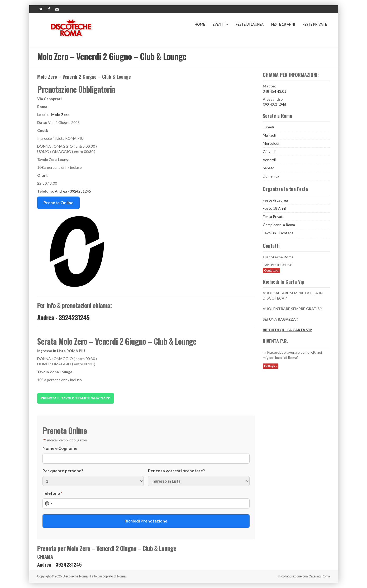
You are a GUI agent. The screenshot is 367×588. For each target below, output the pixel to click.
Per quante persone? (63, 471)
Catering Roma (319, 576)
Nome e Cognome (60, 448)
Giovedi (269, 151)
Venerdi (269, 160)
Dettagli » (271, 366)
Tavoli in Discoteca (278, 233)
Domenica (271, 176)
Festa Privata (274, 216)
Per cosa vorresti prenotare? (177, 471)
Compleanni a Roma (279, 225)
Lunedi (268, 127)
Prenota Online (58, 202)
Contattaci (271, 270)
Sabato (269, 168)
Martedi (269, 135)
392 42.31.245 (275, 104)
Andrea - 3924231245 (73, 191)
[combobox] (48, 503)
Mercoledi (271, 143)
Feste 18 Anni (283, 24)
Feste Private (315, 24)
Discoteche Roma (75, 576)
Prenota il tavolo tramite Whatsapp (76, 398)
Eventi (220, 24)
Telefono (52, 493)
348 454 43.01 (275, 91)
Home (200, 24)
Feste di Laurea (250, 24)
